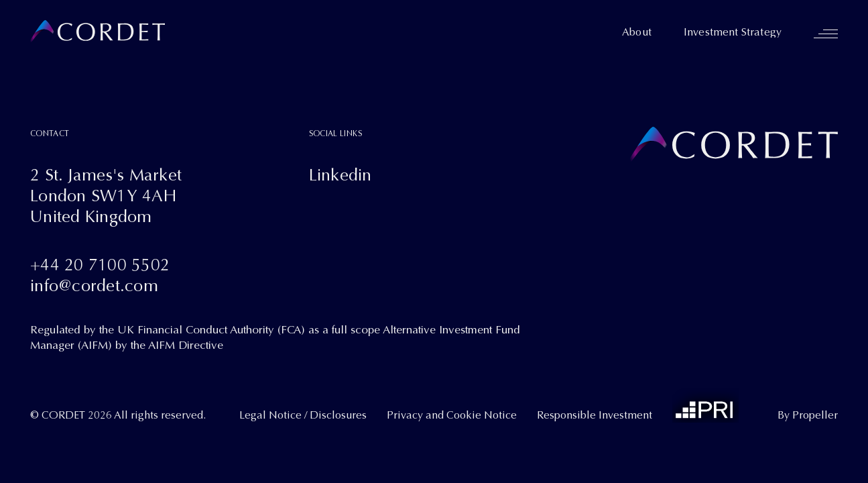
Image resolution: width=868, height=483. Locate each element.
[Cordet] (98, 32)
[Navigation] (826, 34)
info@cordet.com (94, 285)
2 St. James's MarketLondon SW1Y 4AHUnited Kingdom (106, 196)
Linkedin (340, 175)
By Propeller (808, 415)
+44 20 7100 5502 (100, 265)
